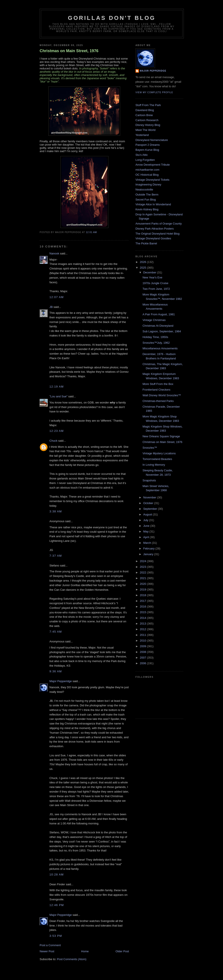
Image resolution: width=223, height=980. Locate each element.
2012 (143, 629)
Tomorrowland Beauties (157, 459)
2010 (143, 641)
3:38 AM (56, 511)
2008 (143, 652)
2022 (143, 572)
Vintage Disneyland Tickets (152, 180)
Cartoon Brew (144, 115)
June (147, 526)
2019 (143, 590)
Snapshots (149, 480)
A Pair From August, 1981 (159, 314)
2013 (143, 624)
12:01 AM (91, 232)
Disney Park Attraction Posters (155, 229)
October (149, 503)
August (148, 514)
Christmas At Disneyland (158, 326)
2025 (143, 268)
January (149, 554)
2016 (143, 607)
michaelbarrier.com (147, 170)
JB (51, 307)
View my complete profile (154, 92)
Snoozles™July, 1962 (156, 343)
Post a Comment (50, 945)
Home (85, 951)
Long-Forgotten (145, 160)
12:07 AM (57, 297)
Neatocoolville (144, 190)
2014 (143, 618)
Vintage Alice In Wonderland (153, 204)
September (151, 509)
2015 (143, 612)
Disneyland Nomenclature (152, 140)
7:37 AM (56, 556)
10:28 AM (57, 874)
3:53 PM (56, 936)
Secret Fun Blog (146, 200)
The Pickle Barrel (146, 243)
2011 (143, 635)
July (146, 520)
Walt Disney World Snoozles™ (162, 395)
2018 (143, 595)
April (147, 537)
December (150, 272)
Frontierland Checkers (156, 390)
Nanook (54, 253)
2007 (143, 658)
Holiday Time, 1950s (155, 337)
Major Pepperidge (61, 681)
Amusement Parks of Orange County (159, 224)
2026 (143, 262)
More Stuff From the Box (158, 384)
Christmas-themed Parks (158, 401)
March (148, 543)
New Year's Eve (152, 277)
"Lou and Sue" (58, 396)
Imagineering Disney (148, 185)
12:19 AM (57, 387)
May (146, 531)
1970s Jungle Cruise (155, 283)
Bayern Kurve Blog (147, 150)
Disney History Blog (148, 125)
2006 (143, 663)
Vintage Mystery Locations (159, 453)
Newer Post (47, 951)
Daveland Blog (145, 110)
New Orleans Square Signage (161, 436)
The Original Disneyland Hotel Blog (157, 234)
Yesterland (142, 135)
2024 (143, 561)
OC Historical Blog (147, 175)
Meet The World (145, 130)
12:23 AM (57, 431)
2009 (143, 646)
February (149, 548)
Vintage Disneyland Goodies (153, 238)
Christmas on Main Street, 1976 (69, 51)
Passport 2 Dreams (148, 145)
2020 (143, 584)
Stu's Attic (142, 155)
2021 (143, 578)
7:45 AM (56, 632)
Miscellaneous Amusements (160, 348)
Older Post (122, 951)
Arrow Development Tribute (153, 165)
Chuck (53, 441)
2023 (143, 567)
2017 (143, 601)
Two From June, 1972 (156, 289)
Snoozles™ (150, 448)
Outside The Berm (147, 195)
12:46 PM (57, 905)
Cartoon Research (147, 120)
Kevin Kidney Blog (147, 209)
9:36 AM (56, 671)
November (150, 497)
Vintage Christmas (154, 320)
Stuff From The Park (148, 105)
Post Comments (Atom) (72, 959)
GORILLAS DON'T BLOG (112, 18)
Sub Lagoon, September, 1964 (162, 331)
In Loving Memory (154, 465)
